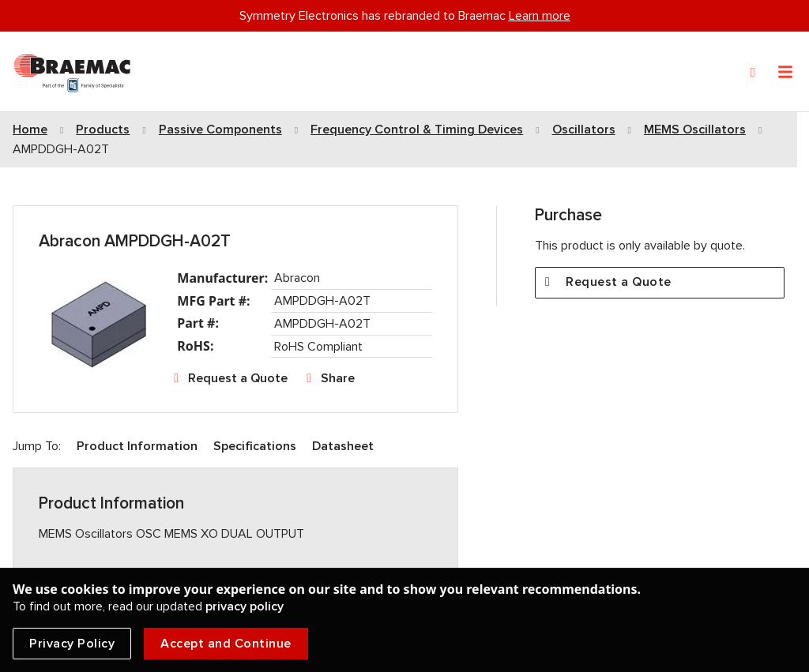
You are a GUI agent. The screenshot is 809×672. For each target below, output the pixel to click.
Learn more (540, 16)
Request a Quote (238, 378)
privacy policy (245, 606)
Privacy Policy (72, 644)
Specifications (255, 446)
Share (338, 378)
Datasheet (343, 446)
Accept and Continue (226, 644)
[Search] (753, 73)
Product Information (137, 446)
